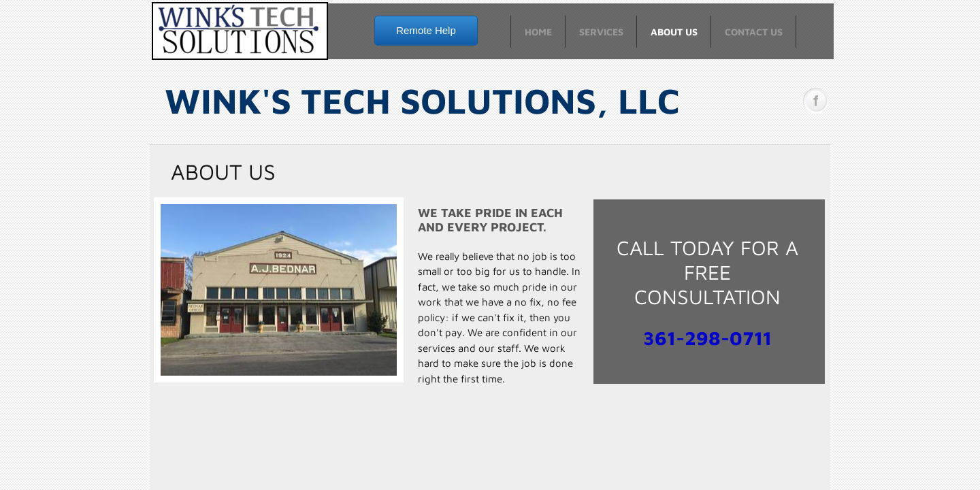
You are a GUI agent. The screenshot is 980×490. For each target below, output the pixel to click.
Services (601, 32)
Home (538, 32)
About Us (674, 32)
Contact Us (754, 32)
